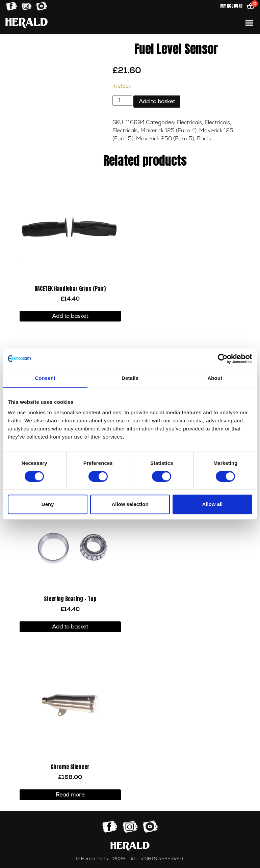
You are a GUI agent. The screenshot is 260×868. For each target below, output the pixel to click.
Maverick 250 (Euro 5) (165, 139)
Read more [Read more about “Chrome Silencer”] (70, 795)
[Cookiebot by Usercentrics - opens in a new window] (223, 359)
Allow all (212, 504)
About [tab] (215, 378)
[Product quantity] (122, 101)
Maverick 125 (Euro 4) (168, 131)
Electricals (189, 122)
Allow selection (130, 504)
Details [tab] (130, 378)
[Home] (27, 23)
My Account (232, 6)
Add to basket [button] (70, 316)
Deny (48, 504)
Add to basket (157, 102)
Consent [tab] (45, 378)
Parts (204, 139)
